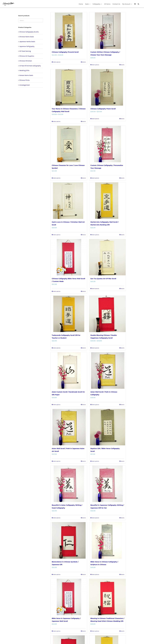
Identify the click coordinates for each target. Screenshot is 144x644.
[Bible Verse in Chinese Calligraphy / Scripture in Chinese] (107, 540)
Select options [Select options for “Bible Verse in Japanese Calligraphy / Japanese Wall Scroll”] (57, 631)
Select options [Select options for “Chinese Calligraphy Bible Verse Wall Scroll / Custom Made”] (57, 291)
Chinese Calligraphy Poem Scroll (103, 109)
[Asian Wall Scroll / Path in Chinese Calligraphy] (107, 370)
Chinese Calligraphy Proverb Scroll (65, 52)
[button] (138, 4)
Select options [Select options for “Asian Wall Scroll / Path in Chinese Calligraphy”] (95, 405)
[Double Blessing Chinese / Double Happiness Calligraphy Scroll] (107, 314)
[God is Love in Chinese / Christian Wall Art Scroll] (69, 201)
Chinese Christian (26, 61)
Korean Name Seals (26, 75)
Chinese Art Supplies (27, 56)
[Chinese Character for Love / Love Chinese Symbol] (69, 144)
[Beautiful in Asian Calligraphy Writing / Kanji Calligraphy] (69, 484)
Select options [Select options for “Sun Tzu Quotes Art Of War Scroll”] (95, 289)
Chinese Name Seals (27, 37)
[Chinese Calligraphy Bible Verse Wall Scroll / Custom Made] (69, 257)
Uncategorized (24, 85)
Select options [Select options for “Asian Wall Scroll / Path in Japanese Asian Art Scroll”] (57, 461)
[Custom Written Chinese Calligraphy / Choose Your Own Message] (107, 31)
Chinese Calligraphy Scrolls (29, 32)
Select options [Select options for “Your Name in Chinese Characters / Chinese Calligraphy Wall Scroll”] (57, 121)
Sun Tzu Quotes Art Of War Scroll (103, 279)
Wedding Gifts (24, 70)
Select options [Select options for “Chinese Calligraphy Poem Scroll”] (95, 119)
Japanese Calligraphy (27, 46)
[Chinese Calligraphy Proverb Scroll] (69, 31)
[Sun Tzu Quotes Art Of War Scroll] (107, 257)
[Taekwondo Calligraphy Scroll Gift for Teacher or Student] (69, 314)
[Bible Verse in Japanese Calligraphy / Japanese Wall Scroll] (69, 597)
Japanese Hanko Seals (27, 41)
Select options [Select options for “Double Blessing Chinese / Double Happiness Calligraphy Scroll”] (95, 348)
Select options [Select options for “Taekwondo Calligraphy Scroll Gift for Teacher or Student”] (57, 348)
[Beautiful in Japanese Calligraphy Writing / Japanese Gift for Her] (107, 484)
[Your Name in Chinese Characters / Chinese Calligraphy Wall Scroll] (69, 87)
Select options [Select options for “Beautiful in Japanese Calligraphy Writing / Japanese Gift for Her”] (95, 518)
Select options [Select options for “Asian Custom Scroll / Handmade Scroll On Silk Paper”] (57, 405)
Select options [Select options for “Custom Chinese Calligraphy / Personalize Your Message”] (95, 178)
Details (84, 62)
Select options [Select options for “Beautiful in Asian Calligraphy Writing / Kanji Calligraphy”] (57, 518)
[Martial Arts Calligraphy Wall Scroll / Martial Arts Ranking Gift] (107, 201)
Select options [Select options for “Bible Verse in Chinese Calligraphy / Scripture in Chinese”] (95, 574)
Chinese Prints (24, 80)
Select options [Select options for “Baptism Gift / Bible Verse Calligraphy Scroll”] (95, 461)
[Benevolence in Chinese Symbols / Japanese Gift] (69, 540)
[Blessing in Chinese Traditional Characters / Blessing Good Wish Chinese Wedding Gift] (107, 597)
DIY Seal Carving (25, 51)
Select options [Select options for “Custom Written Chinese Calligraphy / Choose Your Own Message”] (95, 65)
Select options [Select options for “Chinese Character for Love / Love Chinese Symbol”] (57, 178)
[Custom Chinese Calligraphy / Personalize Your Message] (107, 144)
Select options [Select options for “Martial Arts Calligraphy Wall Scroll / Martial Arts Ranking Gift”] (95, 235)
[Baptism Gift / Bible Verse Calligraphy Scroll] (107, 427)
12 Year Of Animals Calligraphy (30, 66)
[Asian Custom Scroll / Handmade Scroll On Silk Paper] (69, 370)
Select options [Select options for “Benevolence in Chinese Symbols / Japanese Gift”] (57, 574)
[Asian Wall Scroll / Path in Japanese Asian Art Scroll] (69, 427)
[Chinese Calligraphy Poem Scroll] (107, 87)
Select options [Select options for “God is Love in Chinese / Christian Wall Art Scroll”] (57, 235)
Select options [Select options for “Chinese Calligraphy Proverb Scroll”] (57, 62)
